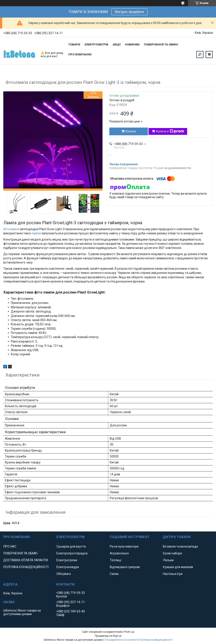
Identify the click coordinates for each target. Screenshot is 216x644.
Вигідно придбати (129, 12)
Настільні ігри (173, 574)
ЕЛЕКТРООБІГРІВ (96, 44)
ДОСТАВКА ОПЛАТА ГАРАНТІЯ (26, 560)
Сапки (114, 574)
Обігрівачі (64, 574)
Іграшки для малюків (178, 567)
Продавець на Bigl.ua (108, 636)
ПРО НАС (10, 546)
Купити (131, 131)
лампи (36, 233)
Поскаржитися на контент (121, 640)
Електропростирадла (72, 553)
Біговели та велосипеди (180, 546)
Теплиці (115, 560)
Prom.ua (129, 632)
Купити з (170, 131)
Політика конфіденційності (156, 640)
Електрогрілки (67, 560)
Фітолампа (11, 229)
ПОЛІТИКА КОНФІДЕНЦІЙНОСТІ (26, 567)
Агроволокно (119, 553)
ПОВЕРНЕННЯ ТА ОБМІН (161, 44)
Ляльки (168, 560)
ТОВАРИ (74, 44)
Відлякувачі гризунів (125, 567)
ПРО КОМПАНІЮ (80, 54)
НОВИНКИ (132, 44)
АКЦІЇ (117, 44)
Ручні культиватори (124, 546)
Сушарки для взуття (71, 546)
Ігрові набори (172, 553)
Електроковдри (68, 567)
